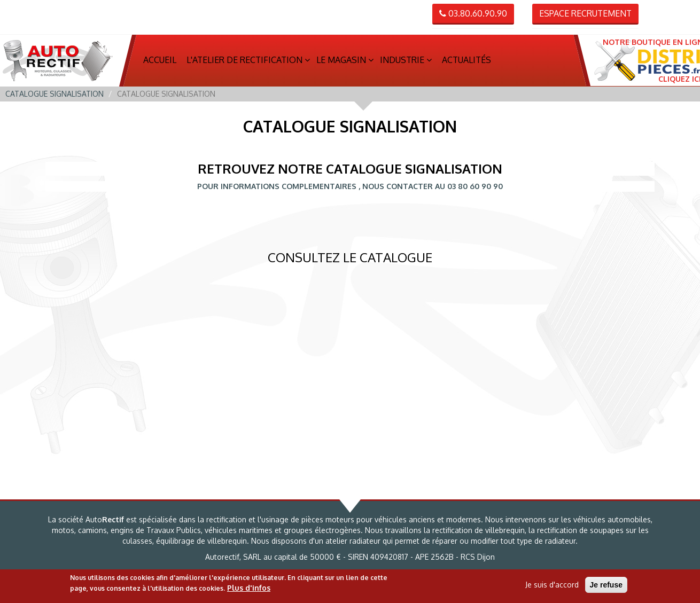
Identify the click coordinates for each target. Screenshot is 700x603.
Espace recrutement (585, 13)
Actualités (466, 60)
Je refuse (606, 585)
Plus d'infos (249, 588)
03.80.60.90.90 (473, 13)
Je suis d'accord (552, 585)
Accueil (160, 60)
